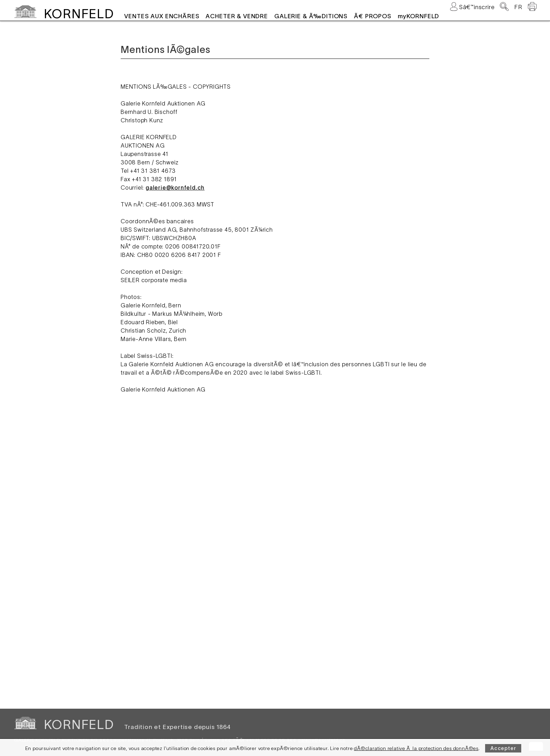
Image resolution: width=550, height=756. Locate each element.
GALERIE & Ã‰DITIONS (311, 16)
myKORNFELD (419, 16)
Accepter (503, 748)
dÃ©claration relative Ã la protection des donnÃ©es (416, 748)
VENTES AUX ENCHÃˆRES (162, 16)
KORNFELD (79, 14)
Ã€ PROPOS (373, 16)
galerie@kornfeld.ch (175, 188)
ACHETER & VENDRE (237, 16)
